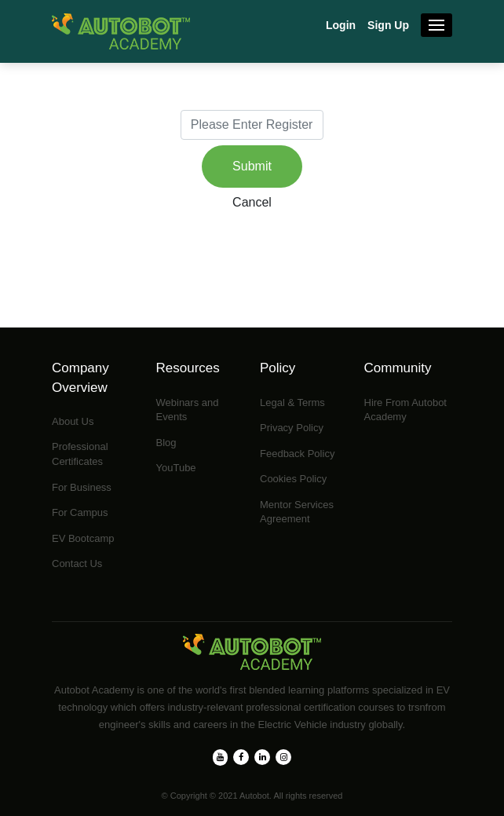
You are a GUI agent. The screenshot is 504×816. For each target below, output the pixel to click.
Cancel (252, 202)
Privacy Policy (292, 428)
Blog (166, 443)
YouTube (176, 468)
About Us (73, 421)
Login (341, 25)
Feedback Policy (297, 454)
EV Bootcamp (83, 538)
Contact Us (77, 564)
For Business (82, 487)
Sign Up (388, 25)
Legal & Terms (292, 403)
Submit (252, 166)
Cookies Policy (293, 479)
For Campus (80, 512)
